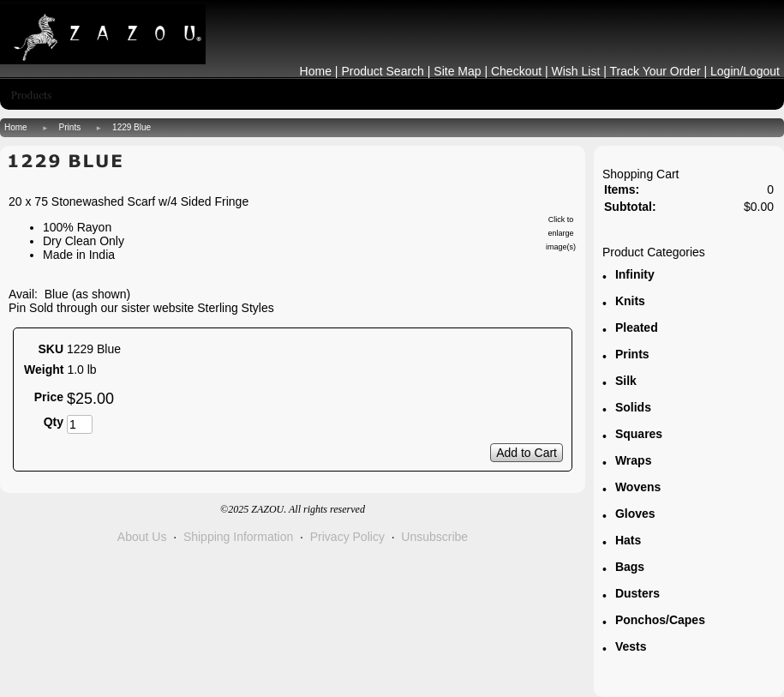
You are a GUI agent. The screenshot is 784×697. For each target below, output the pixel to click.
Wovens (638, 487)
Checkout (516, 71)
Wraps (634, 460)
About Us (142, 537)
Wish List (576, 71)
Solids (633, 407)
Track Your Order (655, 71)
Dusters (637, 593)
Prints (70, 127)
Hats (628, 540)
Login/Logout (745, 71)
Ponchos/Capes (660, 620)
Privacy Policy (347, 537)
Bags (630, 567)
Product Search (383, 71)
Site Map (457, 71)
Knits (630, 301)
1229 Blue (132, 127)
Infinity (635, 274)
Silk (626, 381)
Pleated (637, 327)
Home (316, 71)
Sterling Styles (235, 308)
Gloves (635, 514)
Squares (639, 434)
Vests (631, 646)
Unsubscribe (434, 537)
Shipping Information (238, 537)
